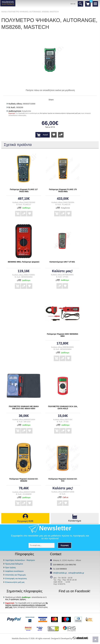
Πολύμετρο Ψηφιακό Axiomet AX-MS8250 (24, 480)
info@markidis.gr (60, 573)
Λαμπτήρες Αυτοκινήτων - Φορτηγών (20, 560)
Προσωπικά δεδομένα (14, 564)
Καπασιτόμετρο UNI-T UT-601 (62, 262)
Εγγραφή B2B (25, 521)
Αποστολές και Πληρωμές (16, 575)
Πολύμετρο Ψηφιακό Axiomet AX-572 (63, 480)
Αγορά (45, 135)
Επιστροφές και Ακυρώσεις (16, 579)
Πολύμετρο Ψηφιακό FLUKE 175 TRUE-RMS (63, 190)
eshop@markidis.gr (76, 573)
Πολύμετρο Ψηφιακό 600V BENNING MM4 (63, 335)
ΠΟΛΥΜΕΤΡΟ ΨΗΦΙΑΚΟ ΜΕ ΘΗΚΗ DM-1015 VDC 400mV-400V (24, 407)
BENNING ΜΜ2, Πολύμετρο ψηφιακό (24, 262)
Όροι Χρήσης (11, 568)
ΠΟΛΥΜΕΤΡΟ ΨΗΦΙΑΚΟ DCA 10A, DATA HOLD (63, 407)
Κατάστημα (75, 521)
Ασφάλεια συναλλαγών (14, 571)
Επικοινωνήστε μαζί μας (15, 582)
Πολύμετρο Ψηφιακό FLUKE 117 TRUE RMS (24, 190)
